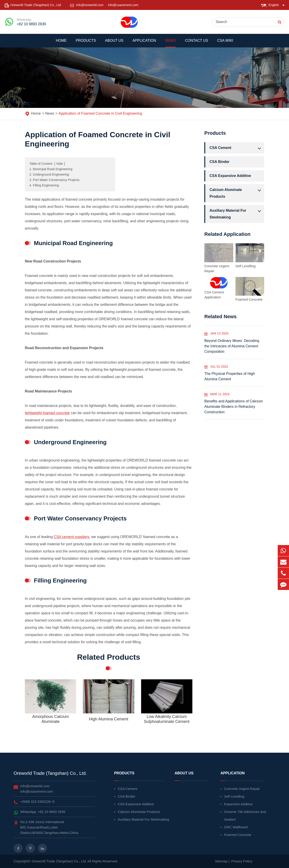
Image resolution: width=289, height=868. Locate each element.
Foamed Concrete (249, 299)
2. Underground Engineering (49, 174)
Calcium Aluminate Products (236, 192)
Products (86, 43)
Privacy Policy (242, 861)
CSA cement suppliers (71, 537)
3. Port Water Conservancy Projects (54, 180)
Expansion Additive (238, 804)
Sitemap (221, 861)
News (170, 43)
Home (61, 43)
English (274, 5)
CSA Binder (219, 162)
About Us (114, 43)
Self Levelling (246, 266)
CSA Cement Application (214, 295)
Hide (60, 164)
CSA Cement (236, 148)
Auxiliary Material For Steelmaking (236, 213)
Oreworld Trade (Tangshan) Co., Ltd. (50, 773)
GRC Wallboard (236, 827)
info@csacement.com (123, 5)
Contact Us (197, 43)
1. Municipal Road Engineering (51, 169)
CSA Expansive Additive (230, 176)
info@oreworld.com (90, 5)
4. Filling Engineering (44, 185)
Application (144, 43)
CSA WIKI (225, 43)
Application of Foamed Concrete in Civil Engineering (100, 113)
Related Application (227, 234)
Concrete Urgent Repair (217, 268)
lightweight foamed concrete (47, 413)
